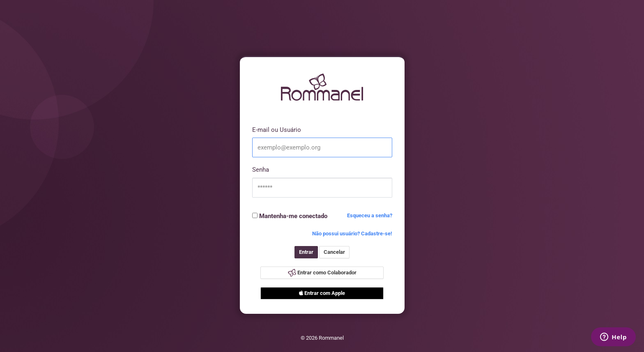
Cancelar (334, 252)
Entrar (306, 252)
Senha (261, 170)
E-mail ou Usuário (277, 130)
